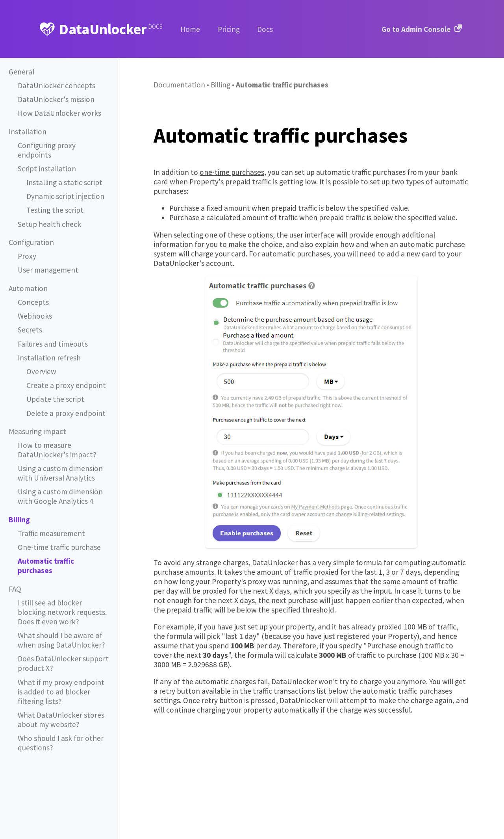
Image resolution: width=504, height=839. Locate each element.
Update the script (55, 390)
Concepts (33, 293)
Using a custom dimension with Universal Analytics (59, 462)
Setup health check (49, 215)
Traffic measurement (51, 522)
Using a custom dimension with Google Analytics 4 (59, 485)
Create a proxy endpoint (65, 376)
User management (47, 261)
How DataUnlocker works (58, 113)
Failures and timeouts (52, 335)
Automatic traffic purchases (63, 549)
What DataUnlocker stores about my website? (59, 694)
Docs (265, 29)
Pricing (229, 29)
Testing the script (54, 201)
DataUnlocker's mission (55, 99)
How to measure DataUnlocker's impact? (56, 440)
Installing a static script (63, 173)
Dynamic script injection (65, 187)
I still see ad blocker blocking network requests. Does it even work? (61, 590)
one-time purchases (232, 172)
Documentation (179, 85)
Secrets (30, 320)
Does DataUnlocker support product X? (62, 640)
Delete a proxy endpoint (65, 404)
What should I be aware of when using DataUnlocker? (60, 617)
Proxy (27, 247)
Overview (41, 362)
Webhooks (34, 307)
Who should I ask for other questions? (59, 716)
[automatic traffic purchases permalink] (150, 135)
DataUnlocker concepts (55, 86)
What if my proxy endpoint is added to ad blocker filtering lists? (63, 667)
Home (190, 29)
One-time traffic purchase (58, 536)
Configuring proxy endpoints (63, 146)
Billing (220, 85)
